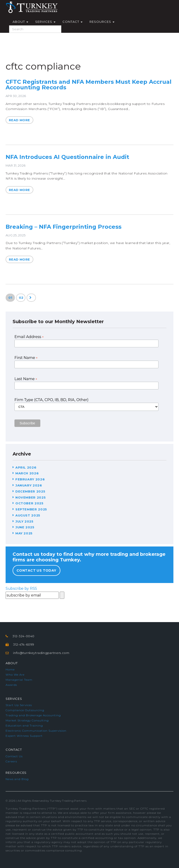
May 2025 (24, 533)
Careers (11, 761)
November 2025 (31, 497)
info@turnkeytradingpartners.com (41, 653)
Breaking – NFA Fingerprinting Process (64, 227)
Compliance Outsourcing (25, 710)
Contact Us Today (36, 570)
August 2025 (28, 515)
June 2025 (25, 527)
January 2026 (29, 485)
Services (45, 22)
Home (10, 669)
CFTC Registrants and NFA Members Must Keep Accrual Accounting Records (89, 85)
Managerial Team (19, 680)
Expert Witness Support (24, 736)
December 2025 (30, 491)
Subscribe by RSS (21, 588)
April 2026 (26, 467)
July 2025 (24, 521)
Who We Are (15, 675)
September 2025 (31, 509)
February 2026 (30, 479)
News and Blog (17, 779)
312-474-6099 (24, 644)
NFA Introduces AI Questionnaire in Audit (67, 157)
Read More (19, 120)
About (20, 22)
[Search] (35, 29)
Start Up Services (19, 705)
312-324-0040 (23, 636)
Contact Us (14, 756)
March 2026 (27, 473)
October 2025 (29, 503)
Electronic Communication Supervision (36, 731)
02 (21, 298)
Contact (72, 22)
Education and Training (24, 726)
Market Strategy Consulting (27, 720)
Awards (11, 685)
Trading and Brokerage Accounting (33, 715)
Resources (102, 22)
